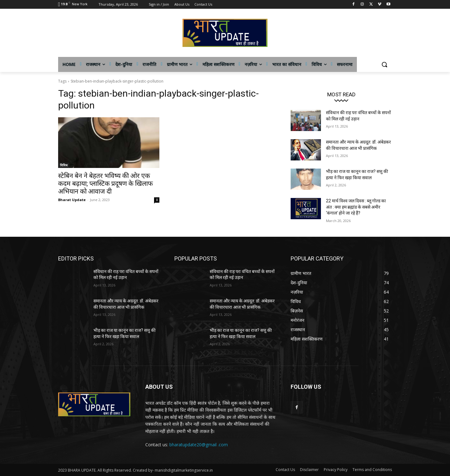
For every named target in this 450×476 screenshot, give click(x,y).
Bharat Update (72, 200)
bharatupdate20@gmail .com (199, 445)
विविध (64, 165)
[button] (384, 64)
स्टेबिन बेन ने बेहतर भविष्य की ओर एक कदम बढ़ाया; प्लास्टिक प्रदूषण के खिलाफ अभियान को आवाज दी (105, 184)
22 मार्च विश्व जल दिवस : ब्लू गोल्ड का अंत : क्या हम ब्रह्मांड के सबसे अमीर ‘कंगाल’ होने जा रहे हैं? (356, 207)
